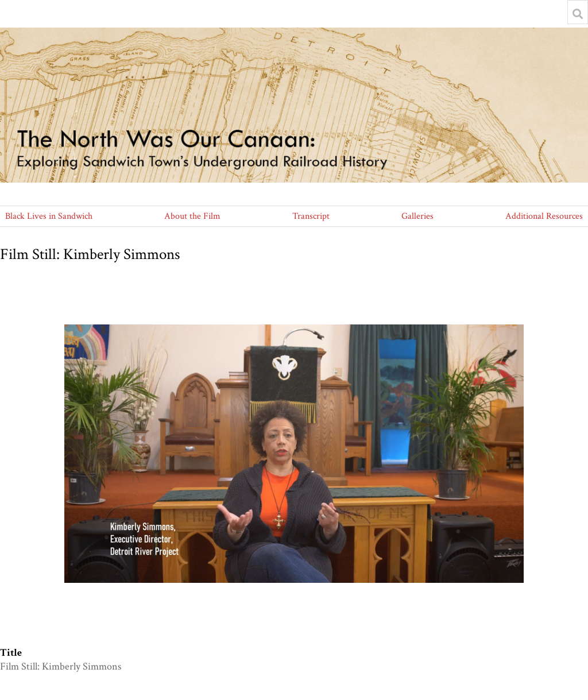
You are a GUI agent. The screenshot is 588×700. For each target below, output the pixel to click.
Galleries (417, 216)
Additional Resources (544, 216)
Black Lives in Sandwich (49, 216)
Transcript (311, 216)
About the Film (192, 216)
